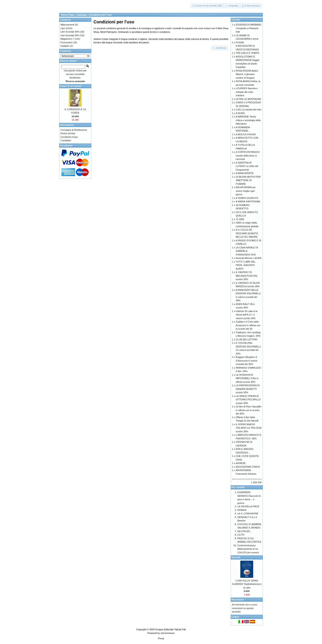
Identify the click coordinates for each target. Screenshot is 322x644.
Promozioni (66, 42)
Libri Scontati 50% (70, 35)
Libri (63, 28)
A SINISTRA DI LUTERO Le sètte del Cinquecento (247, 166)
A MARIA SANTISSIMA (248, 201)
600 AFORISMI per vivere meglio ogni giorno (246, 191)
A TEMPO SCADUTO (247, 198)
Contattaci (66, 140)
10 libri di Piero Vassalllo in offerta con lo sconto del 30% (249, 410)
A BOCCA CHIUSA (246, 134)
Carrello (236, 20)
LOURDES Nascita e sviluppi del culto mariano (247, 92)
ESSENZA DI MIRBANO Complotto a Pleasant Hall (249, 28)
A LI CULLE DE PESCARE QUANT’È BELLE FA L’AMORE (247, 233)
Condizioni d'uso (69, 137)
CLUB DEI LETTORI (247, 339)
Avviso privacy (68, 133)
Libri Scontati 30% (70, 32)
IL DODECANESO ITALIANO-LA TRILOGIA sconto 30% (249, 428)
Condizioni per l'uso (101, 15)
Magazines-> (67, 39)
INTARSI (242, 510)
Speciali (236, 557)
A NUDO (240, 113)
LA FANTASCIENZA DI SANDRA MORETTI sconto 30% (248, 389)
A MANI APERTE (245, 173)
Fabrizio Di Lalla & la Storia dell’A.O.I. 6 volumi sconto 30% (247, 315)
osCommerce (168, 633)
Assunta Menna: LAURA (249, 258)
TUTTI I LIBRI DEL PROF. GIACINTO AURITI (246, 265)
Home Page (68, 15)
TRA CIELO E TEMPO (248, 53)
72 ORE (240, 219)
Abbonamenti (67, 25)
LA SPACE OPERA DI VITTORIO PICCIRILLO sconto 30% (248, 400)
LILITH (241, 535)
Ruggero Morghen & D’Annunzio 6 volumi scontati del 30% (247, 361)
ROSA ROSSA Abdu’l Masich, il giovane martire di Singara (247, 74)
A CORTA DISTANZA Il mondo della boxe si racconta (248, 155)
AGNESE (241, 463)
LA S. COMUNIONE (248, 513)
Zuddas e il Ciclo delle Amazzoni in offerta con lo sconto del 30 (248, 325)
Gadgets (65, 46)
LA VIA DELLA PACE (248, 506)
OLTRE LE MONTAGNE (248, 99)
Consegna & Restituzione (74, 130)
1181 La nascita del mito (249, 110)
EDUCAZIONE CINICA (248, 467)
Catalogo (82, 15)
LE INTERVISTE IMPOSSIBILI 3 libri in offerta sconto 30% (247, 378)
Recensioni (238, 600)
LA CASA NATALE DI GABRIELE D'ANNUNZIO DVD (247, 251)
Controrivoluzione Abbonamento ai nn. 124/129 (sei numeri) (248, 549)
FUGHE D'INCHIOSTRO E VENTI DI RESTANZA (247, 46)
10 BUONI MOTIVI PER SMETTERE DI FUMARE (248, 180)
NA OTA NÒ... (245, 531)
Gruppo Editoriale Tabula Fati (170, 629)
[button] (208, 6)
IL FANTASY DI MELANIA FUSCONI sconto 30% (247, 276)
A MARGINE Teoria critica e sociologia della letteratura (248, 120)
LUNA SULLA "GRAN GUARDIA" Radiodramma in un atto (247, 584)
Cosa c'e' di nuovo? (71, 86)
